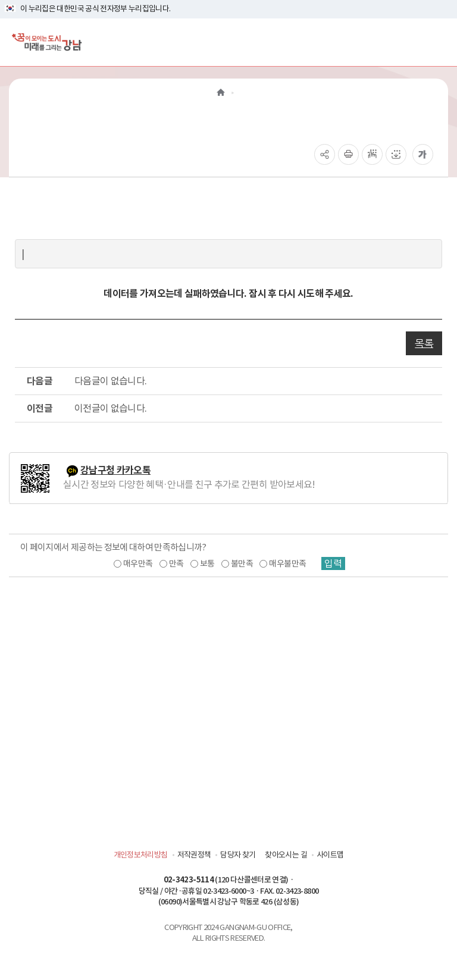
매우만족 (138, 563)
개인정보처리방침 (141, 855)
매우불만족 (287, 563)
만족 (176, 563)
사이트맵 (330, 855)
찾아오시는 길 (286, 855)
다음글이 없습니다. (111, 381)
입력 (333, 563)
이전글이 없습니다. (111, 408)
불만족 (242, 563)
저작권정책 (194, 855)
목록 (424, 343)
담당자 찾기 (238, 855)
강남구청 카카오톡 (115, 470)
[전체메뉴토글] (438, 42)
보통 (207, 563)
